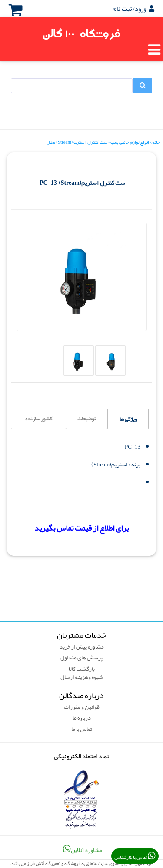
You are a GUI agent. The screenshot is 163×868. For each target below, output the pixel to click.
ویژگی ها (128, 419)
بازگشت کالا (82, 669)
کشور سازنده (39, 419)
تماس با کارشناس (135, 857)
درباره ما (82, 718)
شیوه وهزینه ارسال (82, 678)
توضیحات (87, 419)
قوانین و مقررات (82, 708)
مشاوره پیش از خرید (82, 647)
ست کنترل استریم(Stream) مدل (77, 142)
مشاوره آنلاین (82, 850)
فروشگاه (82, 34)
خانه (156, 142)
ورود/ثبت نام (133, 9)
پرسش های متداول (81, 658)
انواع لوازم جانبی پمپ (130, 142)
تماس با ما (82, 730)
